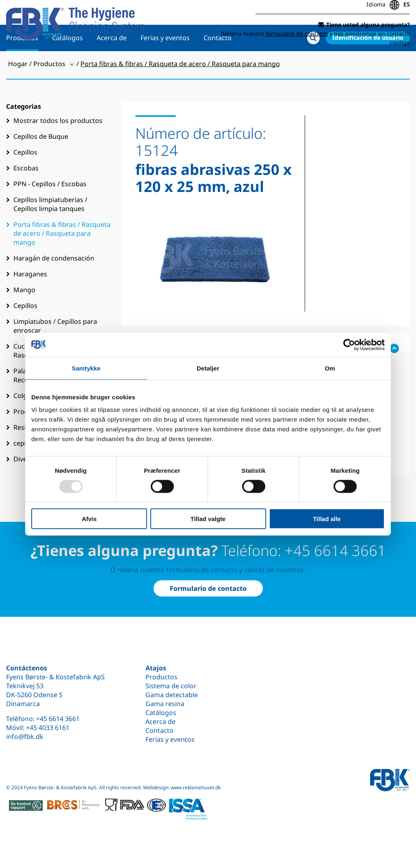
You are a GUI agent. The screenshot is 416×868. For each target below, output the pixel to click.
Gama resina (165, 704)
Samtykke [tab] (86, 368)
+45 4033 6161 (48, 728)
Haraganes (30, 300)
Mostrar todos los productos (58, 146)
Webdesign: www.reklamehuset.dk (182, 787)
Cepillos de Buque (41, 162)
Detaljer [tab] (208, 368)
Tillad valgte (208, 519)
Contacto (218, 64)
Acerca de (112, 64)
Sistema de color (171, 686)
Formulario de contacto (208, 588)
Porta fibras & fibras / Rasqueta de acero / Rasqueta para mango (62, 259)
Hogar (18, 90)
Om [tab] (330, 368)
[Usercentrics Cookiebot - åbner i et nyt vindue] (349, 345)
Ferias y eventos (165, 64)
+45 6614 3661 (58, 719)
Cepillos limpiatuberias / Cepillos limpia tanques (50, 230)
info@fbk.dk (25, 737)
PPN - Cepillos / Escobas (50, 210)
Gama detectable (172, 695)
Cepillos (25, 178)
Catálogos (67, 64)
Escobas (26, 194)
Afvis (89, 519)
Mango (24, 316)
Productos (22, 64)
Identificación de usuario (368, 64)
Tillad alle (327, 519)
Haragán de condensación (54, 284)
